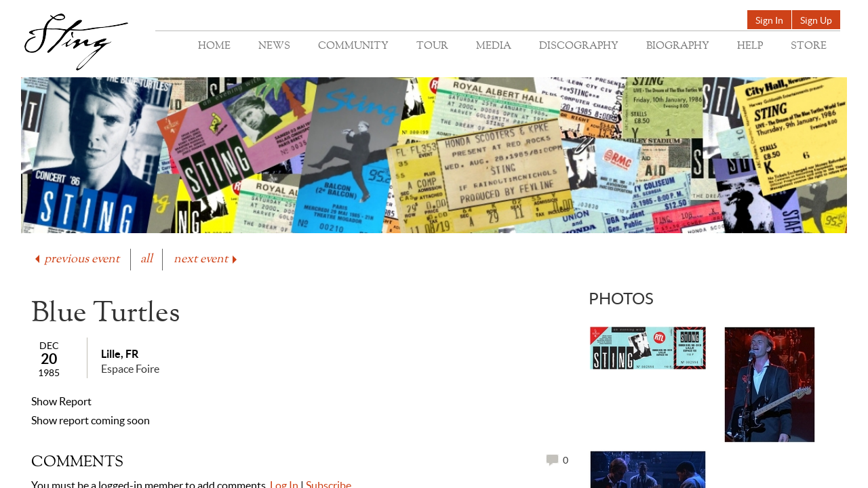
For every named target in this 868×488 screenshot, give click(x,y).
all (146, 259)
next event (206, 259)
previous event (76, 259)
